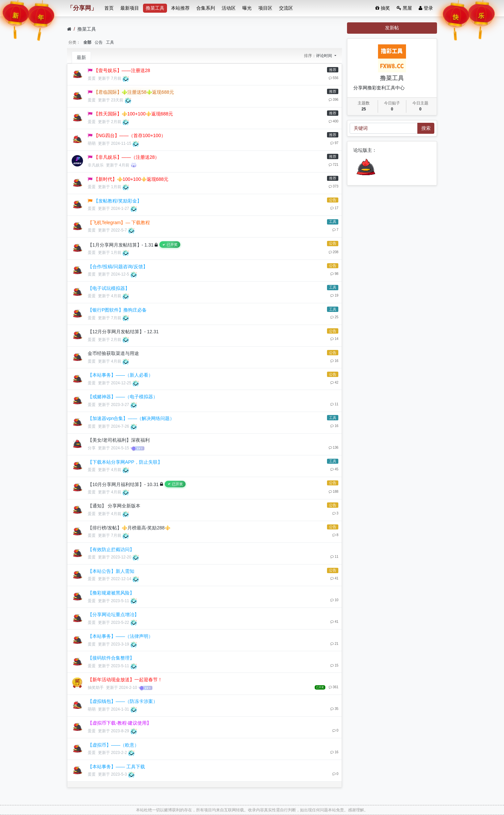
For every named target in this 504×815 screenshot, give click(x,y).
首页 (109, 8)
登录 (426, 8)
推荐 (333, 70)
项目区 (265, 8)
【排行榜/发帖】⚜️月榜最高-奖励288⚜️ (129, 528)
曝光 (247, 8)
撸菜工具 (155, 8)
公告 (99, 42)
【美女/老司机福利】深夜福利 (119, 440)
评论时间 (324, 56)
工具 (110, 42)
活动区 (229, 8)
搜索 (426, 128)
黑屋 (404, 8)
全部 (87, 42)
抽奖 (383, 8)
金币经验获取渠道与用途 (113, 353)
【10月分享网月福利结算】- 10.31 (123, 484)
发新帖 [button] (392, 28)
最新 (81, 57)
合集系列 (206, 8)
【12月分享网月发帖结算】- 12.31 (123, 332)
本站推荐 (180, 8)
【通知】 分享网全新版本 (114, 506)
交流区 (286, 8)
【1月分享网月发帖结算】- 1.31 (121, 245)
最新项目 (130, 8)
